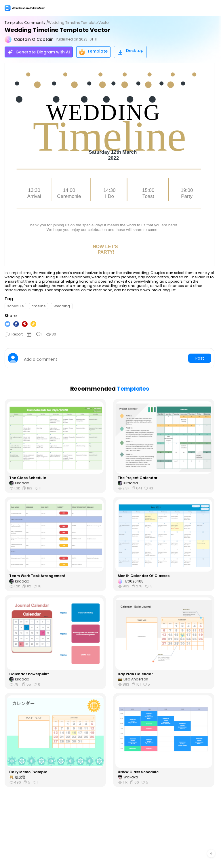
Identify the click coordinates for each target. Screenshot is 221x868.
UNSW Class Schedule (138, 772)
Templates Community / (26, 23)
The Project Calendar (138, 478)
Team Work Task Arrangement (37, 576)
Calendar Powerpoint (29, 674)
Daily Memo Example (28, 772)
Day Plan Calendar (135, 674)
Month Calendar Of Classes (144, 576)
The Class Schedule (28, 478)
